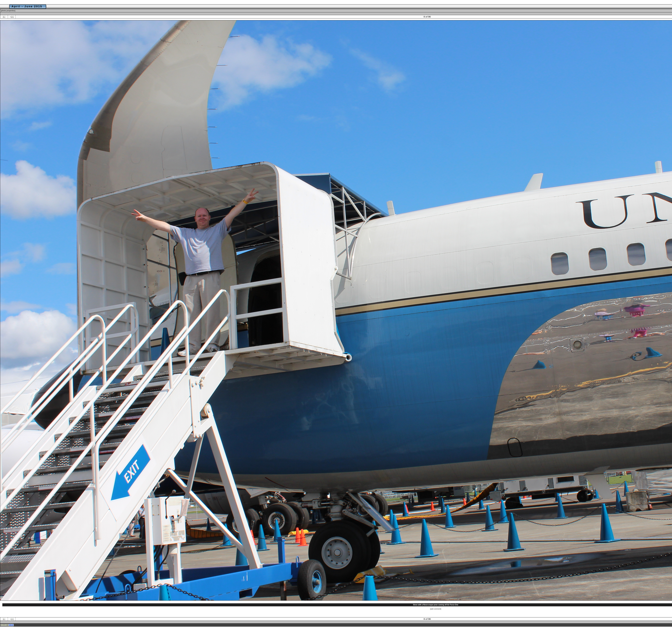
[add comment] (436, 609)
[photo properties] (8, 11)
